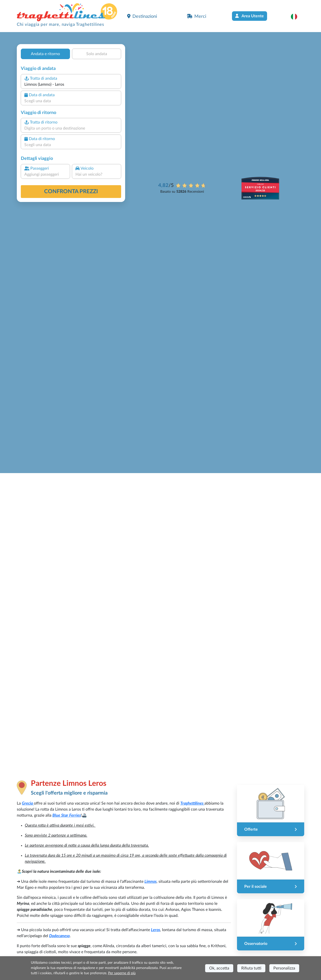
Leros (155, 930)
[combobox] (71, 84)
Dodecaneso (59, 936)
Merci (196, 16)
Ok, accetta (219, 968)
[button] (297, 17)
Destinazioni (142, 16)
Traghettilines (192, 803)
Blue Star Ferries (67, 815)
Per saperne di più (122, 973)
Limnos (150, 882)
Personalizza (284, 968)
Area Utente (250, 16)
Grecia (28, 803)
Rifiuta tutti (251, 968)
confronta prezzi (71, 191)
